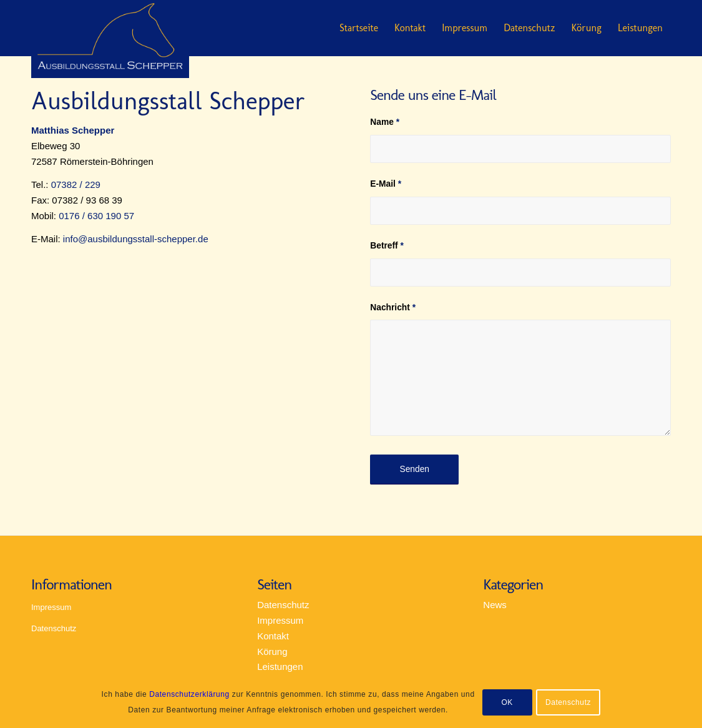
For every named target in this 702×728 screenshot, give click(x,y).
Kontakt (410, 28)
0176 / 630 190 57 (96, 216)
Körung (587, 28)
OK (507, 702)
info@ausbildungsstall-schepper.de (136, 239)
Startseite (359, 28)
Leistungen (640, 28)
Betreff (387, 246)
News (495, 605)
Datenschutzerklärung (189, 694)
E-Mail (386, 184)
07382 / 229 (76, 184)
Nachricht (393, 307)
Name (385, 122)
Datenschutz (529, 28)
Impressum (465, 28)
